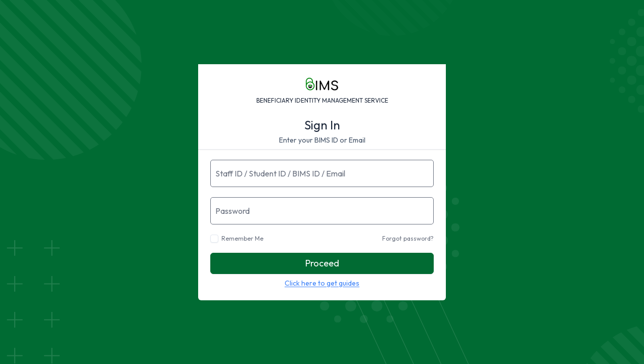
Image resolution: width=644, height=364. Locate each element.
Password (233, 211)
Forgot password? (408, 238)
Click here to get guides (322, 283)
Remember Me (242, 238)
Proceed (322, 263)
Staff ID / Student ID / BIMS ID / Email (280, 173)
